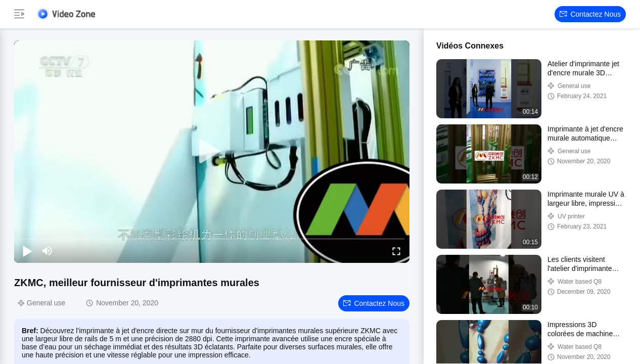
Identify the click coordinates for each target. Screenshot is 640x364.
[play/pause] (27, 251)
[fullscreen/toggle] (396, 251)
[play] (212, 152)
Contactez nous (590, 14)
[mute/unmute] (48, 251)
